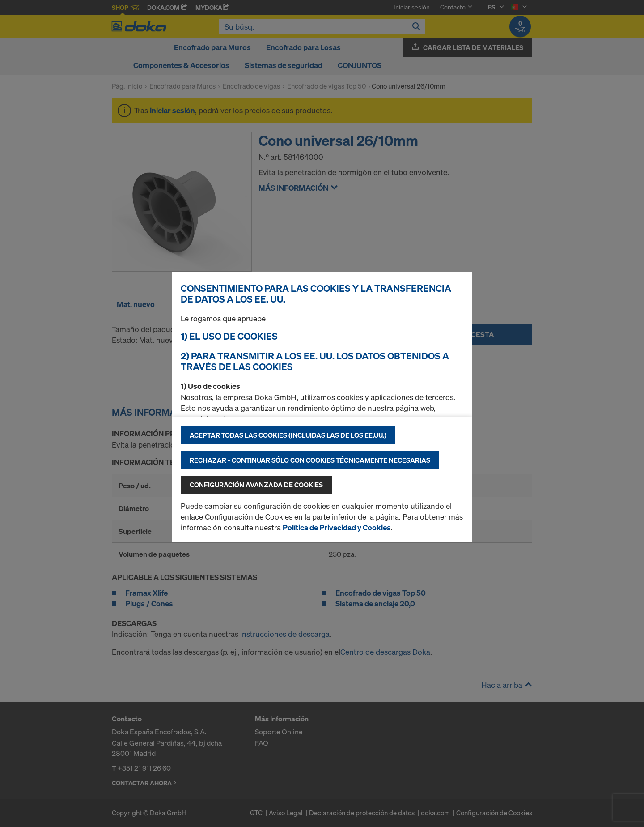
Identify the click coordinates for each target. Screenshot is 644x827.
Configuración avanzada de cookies (256, 485)
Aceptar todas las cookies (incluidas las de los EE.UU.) (288, 435)
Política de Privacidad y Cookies (337, 527)
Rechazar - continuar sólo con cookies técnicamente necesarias (310, 460)
